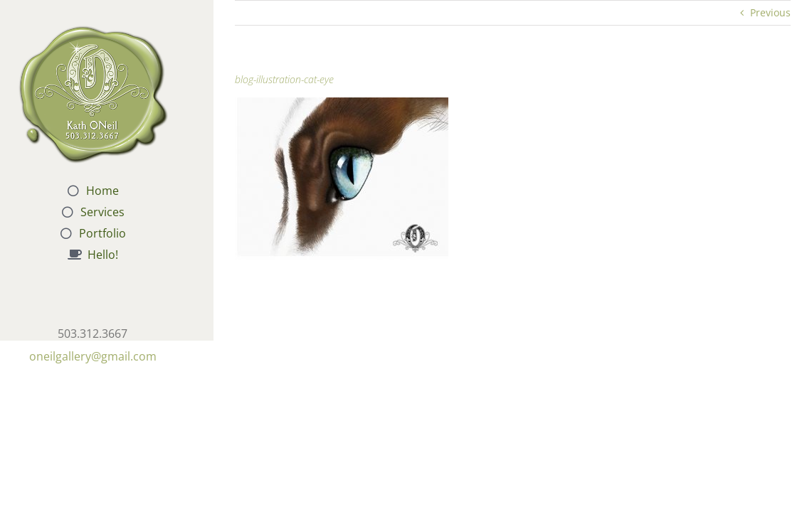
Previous (770, 12)
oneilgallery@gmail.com (93, 356)
